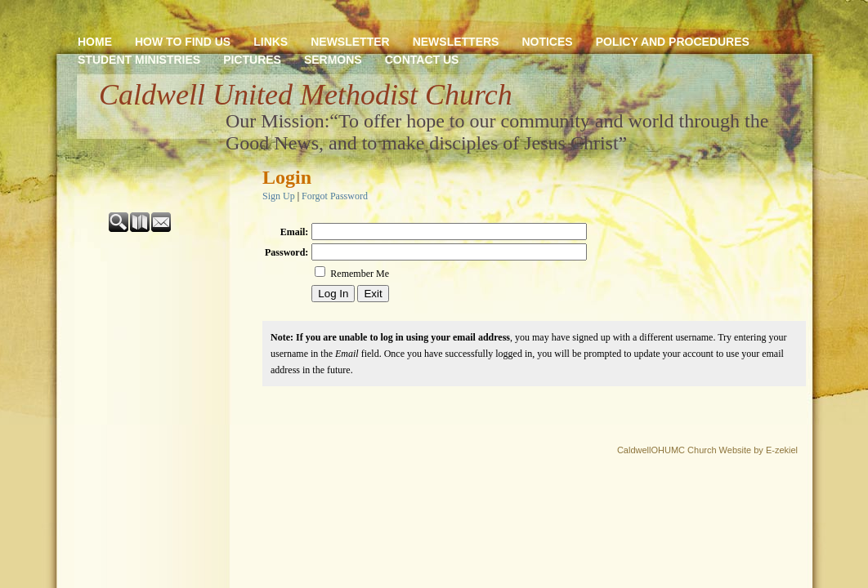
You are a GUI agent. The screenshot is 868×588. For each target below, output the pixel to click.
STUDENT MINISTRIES (139, 60)
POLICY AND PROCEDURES (673, 42)
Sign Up (279, 196)
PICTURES (252, 60)
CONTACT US (422, 60)
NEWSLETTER (350, 42)
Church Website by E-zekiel (743, 450)
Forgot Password (335, 196)
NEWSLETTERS (456, 42)
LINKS (271, 42)
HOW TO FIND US (183, 42)
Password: (286, 252)
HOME (95, 42)
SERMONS (333, 60)
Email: (295, 232)
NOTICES (547, 42)
